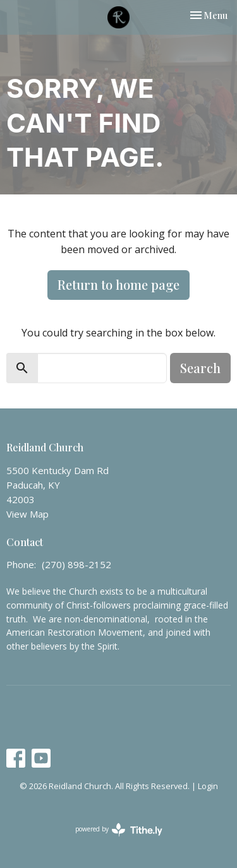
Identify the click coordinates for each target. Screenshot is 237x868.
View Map (27, 514)
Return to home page (118, 284)
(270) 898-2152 (76, 564)
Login (208, 786)
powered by (119, 830)
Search (200, 368)
